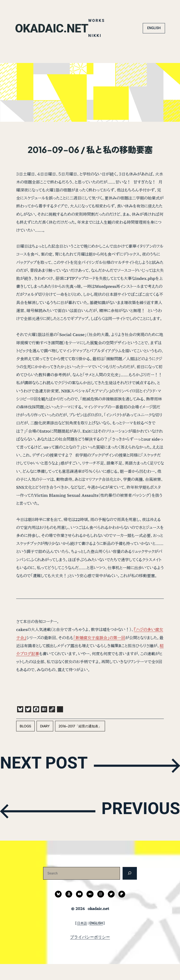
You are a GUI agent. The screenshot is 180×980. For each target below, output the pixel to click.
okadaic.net (54, 13)
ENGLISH (154, 44)
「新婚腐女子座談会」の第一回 (99, 653)
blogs (25, 742)
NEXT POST (49, 781)
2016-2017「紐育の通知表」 (80, 742)
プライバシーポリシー (90, 953)
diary (45, 742)
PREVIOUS (136, 826)
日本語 (82, 939)
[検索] (130, 889)
